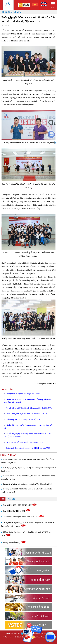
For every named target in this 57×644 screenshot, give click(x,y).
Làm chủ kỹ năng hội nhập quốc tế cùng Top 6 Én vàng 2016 (28, 484)
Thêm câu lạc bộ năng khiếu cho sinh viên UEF (25, 442)
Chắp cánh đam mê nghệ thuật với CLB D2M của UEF (28, 448)
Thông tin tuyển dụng (14, 543)
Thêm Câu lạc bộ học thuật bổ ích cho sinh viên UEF (27, 414)
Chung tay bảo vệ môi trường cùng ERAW (23, 394)
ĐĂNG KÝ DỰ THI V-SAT (17, 511)
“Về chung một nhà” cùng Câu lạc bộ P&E (23, 419)
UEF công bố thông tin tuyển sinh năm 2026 (23, 517)
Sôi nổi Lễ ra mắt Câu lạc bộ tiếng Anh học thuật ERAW (29, 408)
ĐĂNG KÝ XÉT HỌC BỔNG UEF (20, 505)
